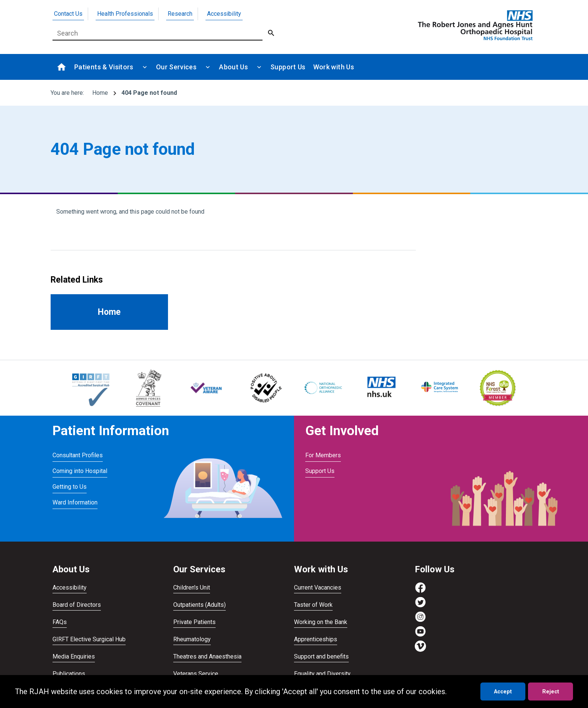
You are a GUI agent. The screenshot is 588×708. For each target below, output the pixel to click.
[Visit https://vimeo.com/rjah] (420, 650)
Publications (69, 674)
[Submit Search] (271, 33)
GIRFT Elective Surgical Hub (89, 639)
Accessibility (224, 14)
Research (180, 14)
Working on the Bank (321, 622)
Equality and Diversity (322, 674)
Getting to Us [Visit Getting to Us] (70, 487)
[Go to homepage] (474, 25)
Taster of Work (313, 605)
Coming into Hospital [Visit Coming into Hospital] (80, 471)
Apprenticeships (316, 639)
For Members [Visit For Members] (323, 455)
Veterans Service (196, 674)
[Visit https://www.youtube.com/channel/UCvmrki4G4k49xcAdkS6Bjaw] (420, 635)
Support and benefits (321, 656)
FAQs (60, 622)
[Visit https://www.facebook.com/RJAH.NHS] (420, 591)
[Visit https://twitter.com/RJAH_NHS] (420, 606)
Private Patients (194, 622)
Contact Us (68, 14)
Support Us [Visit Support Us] (320, 471)
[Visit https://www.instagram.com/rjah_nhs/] (420, 620)
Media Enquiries (74, 656)
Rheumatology (192, 639)
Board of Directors (77, 605)
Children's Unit (192, 588)
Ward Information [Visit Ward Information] (75, 502)
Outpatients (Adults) (199, 605)
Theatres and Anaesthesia (207, 656)
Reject (551, 692)
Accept (503, 692)
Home (100, 93)
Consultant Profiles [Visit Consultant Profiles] (78, 455)
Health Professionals (125, 14)
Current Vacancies (318, 588)
